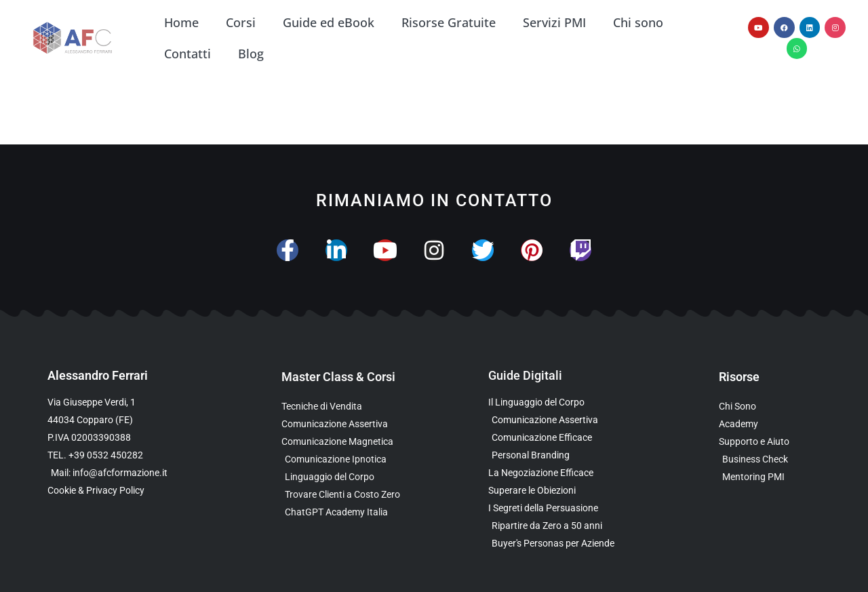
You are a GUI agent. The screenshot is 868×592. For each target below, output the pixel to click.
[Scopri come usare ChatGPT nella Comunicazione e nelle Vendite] (358, 512)
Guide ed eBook (329, 22)
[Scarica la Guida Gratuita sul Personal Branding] (558, 455)
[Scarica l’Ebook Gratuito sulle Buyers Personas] (558, 544)
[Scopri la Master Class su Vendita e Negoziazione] (358, 407)
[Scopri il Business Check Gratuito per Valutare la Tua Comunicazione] (770, 459)
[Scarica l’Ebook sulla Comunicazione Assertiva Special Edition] (558, 420)
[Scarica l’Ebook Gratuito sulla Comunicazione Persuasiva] (558, 508)
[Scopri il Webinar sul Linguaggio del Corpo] (358, 477)
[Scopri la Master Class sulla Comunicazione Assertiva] (358, 424)
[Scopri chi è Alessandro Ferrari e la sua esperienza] (770, 407)
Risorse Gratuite (449, 22)
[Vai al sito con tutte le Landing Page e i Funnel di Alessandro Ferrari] (770, 424)
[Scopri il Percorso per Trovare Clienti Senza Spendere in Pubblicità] (358, 495)
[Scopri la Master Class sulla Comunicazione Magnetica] (358, 442)
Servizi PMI (554, 22)
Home (181, 22)
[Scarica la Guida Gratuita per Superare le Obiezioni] (558, 491)
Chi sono (638, 22)
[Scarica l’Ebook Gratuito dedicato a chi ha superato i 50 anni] (558, 526)
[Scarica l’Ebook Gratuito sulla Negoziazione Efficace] (558, 473)
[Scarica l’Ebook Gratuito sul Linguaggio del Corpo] (558, 402)
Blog (251, 54)
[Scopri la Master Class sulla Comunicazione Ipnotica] (358, 459)
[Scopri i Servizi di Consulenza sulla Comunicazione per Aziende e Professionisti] (770, 442)
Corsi (241, 22)
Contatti (188, 54)
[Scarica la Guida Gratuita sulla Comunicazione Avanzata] (558, 438)
